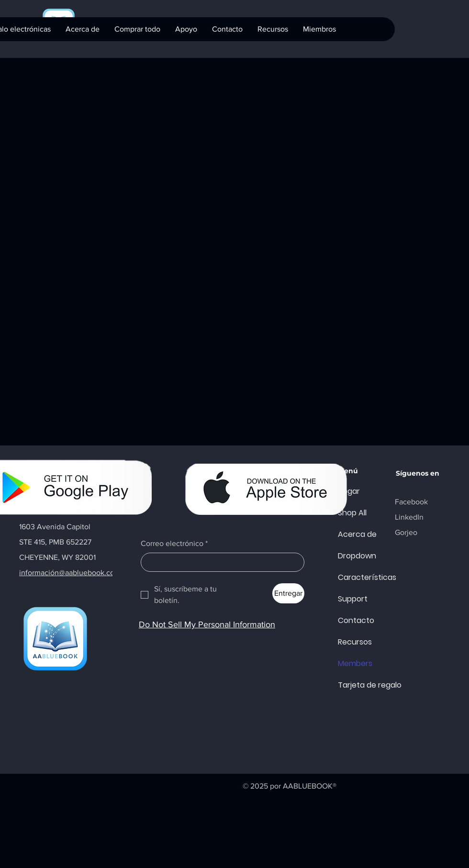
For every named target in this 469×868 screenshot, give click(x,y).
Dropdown (357, 556)
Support (353, 599)
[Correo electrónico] (220, 562)
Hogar (349, 491)
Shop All (352, 513)
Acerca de (357, 534)
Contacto (356, 620)
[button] (186, 29)
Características (361, 577)
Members (355, 663)
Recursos (355, 642)
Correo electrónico (174, 544)
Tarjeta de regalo (361, 685)
